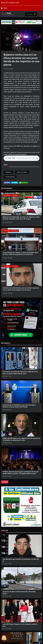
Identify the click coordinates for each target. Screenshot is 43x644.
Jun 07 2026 (8, 564)
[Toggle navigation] (39, 14)
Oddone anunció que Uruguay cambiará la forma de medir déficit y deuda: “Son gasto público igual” (21, 473)
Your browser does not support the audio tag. (21, 158)
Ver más (5, 482)
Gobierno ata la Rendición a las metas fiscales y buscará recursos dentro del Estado (19, 406)
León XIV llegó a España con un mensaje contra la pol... (20, 625)
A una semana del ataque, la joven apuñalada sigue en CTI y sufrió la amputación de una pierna (20, 253)
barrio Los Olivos (22, 172)
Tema (5, 8)
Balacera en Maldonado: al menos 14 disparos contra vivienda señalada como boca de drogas (21, 218)
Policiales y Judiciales (11, 195)
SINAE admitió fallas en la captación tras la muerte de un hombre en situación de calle (21, 439)
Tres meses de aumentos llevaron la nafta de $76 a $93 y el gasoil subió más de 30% (20, 373)
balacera (8, 172)
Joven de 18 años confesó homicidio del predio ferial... (19, 593)
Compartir (23, 183)
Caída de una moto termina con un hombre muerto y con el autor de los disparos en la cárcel (21, 289)
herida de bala (10, 177)
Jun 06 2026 (8, 629)
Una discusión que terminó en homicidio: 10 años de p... (21, 560)
